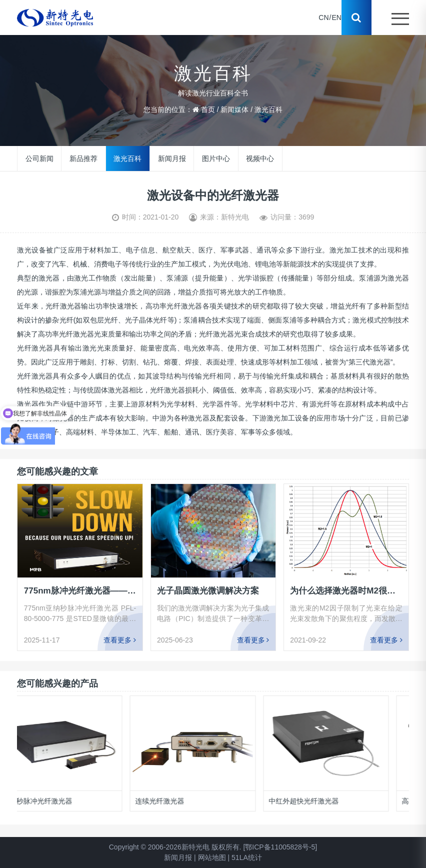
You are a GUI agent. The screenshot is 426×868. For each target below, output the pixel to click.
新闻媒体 (234, 109)
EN (336, 17)
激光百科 (268, 109)
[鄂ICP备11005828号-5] (280, 847)
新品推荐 (83, 158)
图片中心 (216, 158)
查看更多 (120, 640)
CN (323, 17)
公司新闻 (39, 158)
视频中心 (260, 158)
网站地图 (212, 857)
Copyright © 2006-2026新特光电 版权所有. (175, 847)
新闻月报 (172, 158)
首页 (208, 109)
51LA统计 (247, 857)
